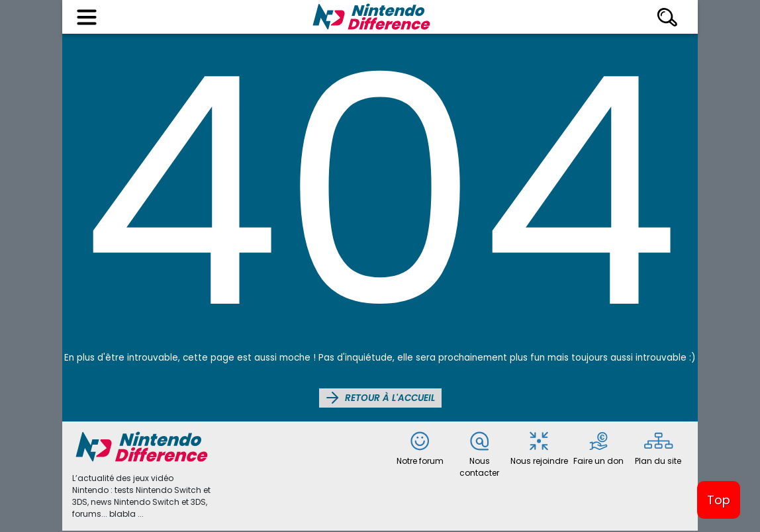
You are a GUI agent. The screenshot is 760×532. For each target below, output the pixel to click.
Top (719, 500)
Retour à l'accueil (380, 398)
